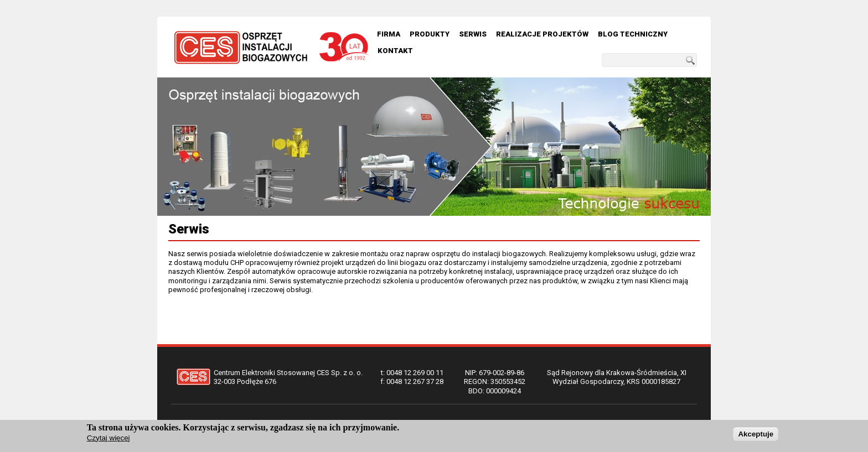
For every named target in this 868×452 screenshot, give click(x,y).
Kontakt (395, 51)
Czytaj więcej (108, 438)
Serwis (473, 34)
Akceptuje (756, 434)
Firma (389, 34)
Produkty (430, 34)
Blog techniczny (633, 34)
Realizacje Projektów (542, 34)
